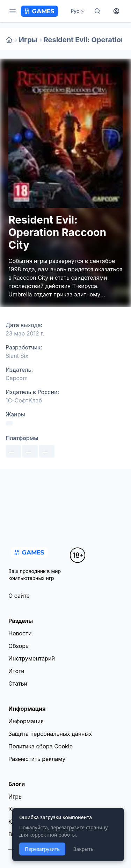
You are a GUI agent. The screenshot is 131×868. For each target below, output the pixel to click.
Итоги (16, 671)
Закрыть (83, 849)
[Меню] (13, 11)
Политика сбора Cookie (41, 746)
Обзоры (19, 646)
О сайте (19, 596)
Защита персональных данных (50, 734)
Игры (28, 40)
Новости (20, 633)
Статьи (18, 684)
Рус (78, 11)
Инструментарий (32, 658)
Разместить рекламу (37, 759)
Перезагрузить (42, 849)
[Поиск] (97, 11)
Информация (26, 721)
